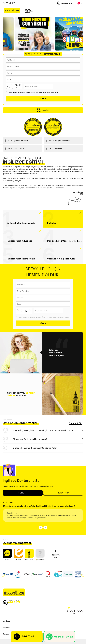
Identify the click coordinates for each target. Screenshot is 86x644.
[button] (43, 621)
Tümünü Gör (76, 423)
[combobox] (41, 79)
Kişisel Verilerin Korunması (16, 92)
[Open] (78, 79)
